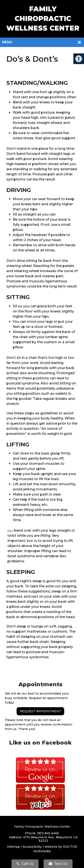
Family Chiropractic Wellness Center (43, 18)
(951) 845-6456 (48, 833)
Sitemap (13, 847)
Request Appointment (40, 711)
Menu (7, 42)
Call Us (25, 864)
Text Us (58, 864)
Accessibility (32, 847)
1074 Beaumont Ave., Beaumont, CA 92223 (50, 839)
